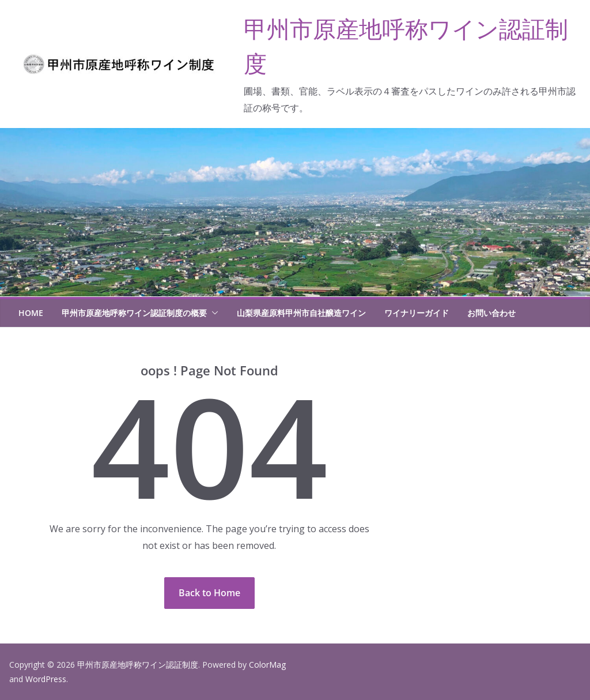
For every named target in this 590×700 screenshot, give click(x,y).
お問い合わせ (491, 313)
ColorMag (267, 665)
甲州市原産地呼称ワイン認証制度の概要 (134, 313)
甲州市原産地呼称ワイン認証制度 (138, 665)
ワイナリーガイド (417, 313)
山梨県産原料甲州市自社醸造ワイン (301, 313)
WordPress (46, 679)
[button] (213, 313)
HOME (31, 313)
